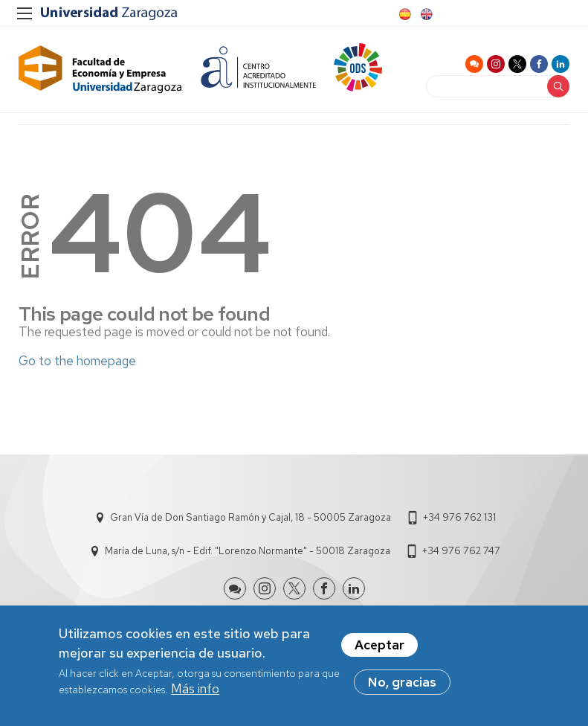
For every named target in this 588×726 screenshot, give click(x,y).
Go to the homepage (77, 361)
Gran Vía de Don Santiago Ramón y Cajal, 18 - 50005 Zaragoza (251, 517)
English (425, 14)
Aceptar (379, 646)
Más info (195, 690)
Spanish (404, 14)
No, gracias (402, 684)
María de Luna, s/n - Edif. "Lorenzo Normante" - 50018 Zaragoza (248, 551)
